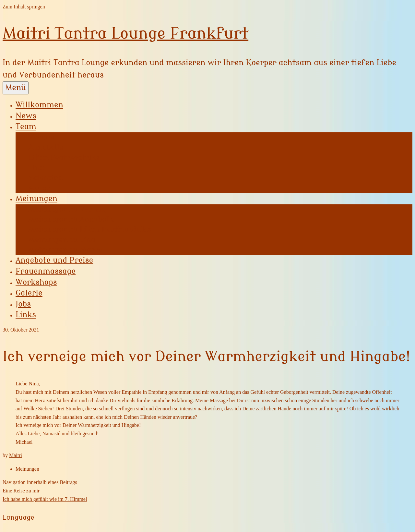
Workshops (36, 282)
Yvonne (41, 137)
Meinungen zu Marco (65, 250)
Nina (34, 384)
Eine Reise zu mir (21, 491)
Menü (16, 88)
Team (26, 127)
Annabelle (46, 147)
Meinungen (36, 199)
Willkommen (39, 105)
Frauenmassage (46, 271)
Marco (40, 188)
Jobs (23, 304)
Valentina (46, 178)
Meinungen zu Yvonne (67, 209)
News (26, 116)
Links (26, 315)
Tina (36, 168)
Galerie (29, 293)
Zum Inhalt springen (24, 7)
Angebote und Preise (54, 260)
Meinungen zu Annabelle (71, 219)
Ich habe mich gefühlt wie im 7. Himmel (45, 499)
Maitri (16, 455)
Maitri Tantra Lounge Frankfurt (125, 34)
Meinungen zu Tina (62, 240)
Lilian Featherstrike (64, 158)
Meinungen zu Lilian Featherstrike (90, 229)
